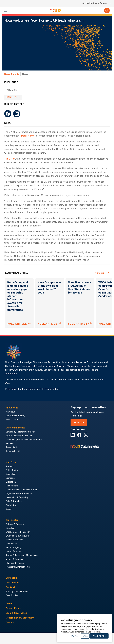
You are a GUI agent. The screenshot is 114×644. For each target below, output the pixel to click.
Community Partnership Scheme (21, 432)
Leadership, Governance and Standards (24, 440)
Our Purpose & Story (15, 416)
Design (9, 509)
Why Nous (10, 412)
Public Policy (12, 470)
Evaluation (11, 482)
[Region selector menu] (97, 3)
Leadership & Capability (17, 498)
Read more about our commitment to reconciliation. (32, 389)
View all (100, 273)
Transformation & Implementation (22, 490)
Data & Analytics (14, 501)
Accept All (99, 636)
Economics (11, 478)
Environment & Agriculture (18, 536)
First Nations (12, 486)
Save (85, 636)
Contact (10, 623)
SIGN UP (79, 423)
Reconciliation (12, 448)
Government (11, 544)
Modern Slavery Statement (20, 618)
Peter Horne (28, 136)
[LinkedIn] (17, 114)
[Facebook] (8, 114)
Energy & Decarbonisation (18, 532)
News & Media (12, 75)
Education (10, 528)
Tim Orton (10, 159)
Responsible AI (13, 451)
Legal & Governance (16, 613)
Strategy (10, 467)
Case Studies (12, 596)
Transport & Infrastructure (18, 567)
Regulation (11, 474)
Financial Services (14, 540)
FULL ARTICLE (17, 324)
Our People (11, 578)
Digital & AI (11, 505)
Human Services (13, 552)
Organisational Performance (19, 494)
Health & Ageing (13, 548)
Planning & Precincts (16, 563)
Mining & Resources (15, 559)
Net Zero (10, 444)
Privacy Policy (13, 608)
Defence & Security (15, 524)
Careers (10, 604)
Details (75, 636)
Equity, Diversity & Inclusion (19, 436)
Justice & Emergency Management (22, 555)
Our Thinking (12, 583)
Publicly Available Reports (18, 592)
